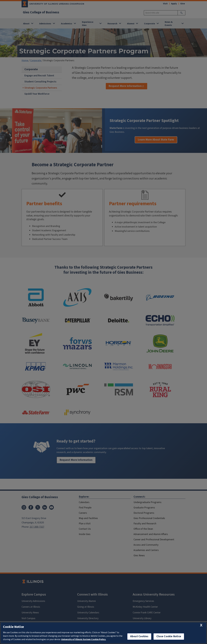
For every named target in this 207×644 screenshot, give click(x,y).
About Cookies (139, 636)
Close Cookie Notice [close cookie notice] (169, 636)
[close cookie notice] (201, 625)
